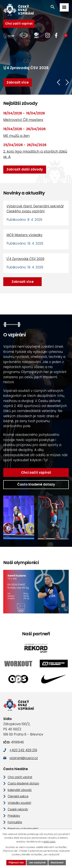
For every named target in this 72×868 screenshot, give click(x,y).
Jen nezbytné (37, 863)
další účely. (44, 842)
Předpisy (13, 801)
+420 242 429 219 (23, 735)
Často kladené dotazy (36, 469)
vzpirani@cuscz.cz (23, 743)
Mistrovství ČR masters (22, 120)
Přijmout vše (18, 863)
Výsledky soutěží (19, 788)
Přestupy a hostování (22, 814)
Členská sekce (17, 781)
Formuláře (14, 807)
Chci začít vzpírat (17, 24)
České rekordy (17, 794)
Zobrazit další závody (23, 169)
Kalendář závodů (19, 775)
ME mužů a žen (16, 136)
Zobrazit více (22, 282)
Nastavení (56, 863)
